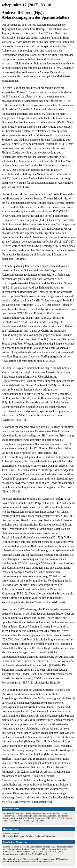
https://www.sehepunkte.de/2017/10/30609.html (25, 854)
